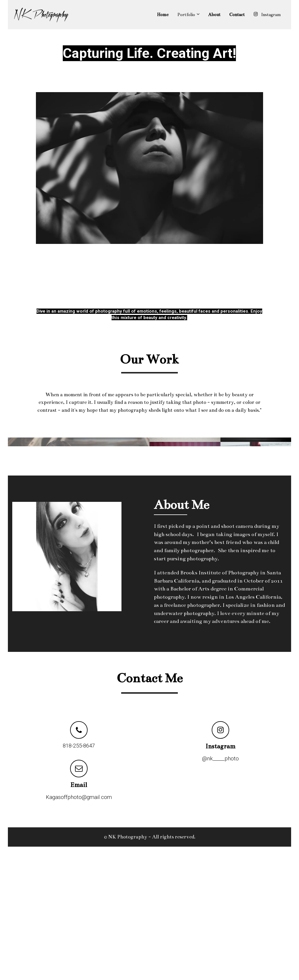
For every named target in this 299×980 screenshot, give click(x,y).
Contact (237, 15)
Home (163, 15)
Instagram (267, 14)
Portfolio (186, 15)
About (214, 15)
